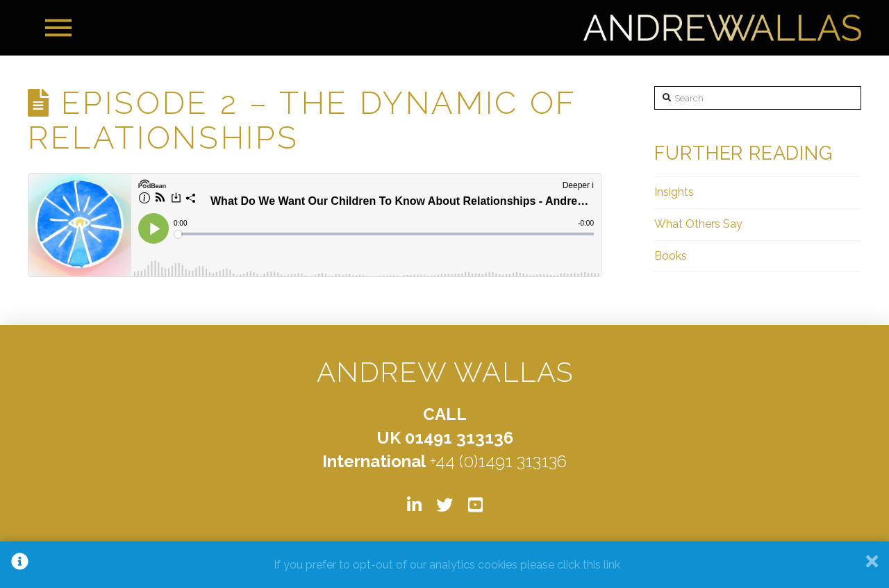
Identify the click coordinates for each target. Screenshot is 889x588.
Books (671, 256)
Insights (674, 192)
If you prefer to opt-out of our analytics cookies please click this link (447, 565)
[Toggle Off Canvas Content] (58, 28)
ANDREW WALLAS (445, 372)
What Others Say (698, 224)
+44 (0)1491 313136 (498, 461)
